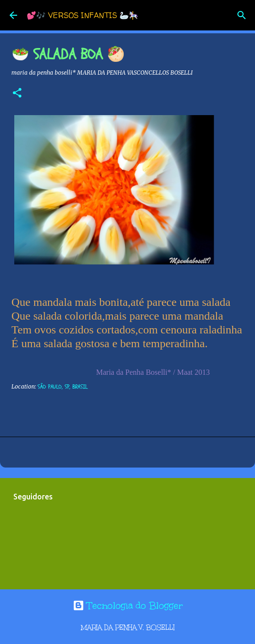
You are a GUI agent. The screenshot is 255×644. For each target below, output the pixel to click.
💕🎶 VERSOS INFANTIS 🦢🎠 (83, 15)
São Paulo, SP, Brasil (63, 387)
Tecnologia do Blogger (128, 605)
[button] (17, 93)
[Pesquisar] (242, 15)
